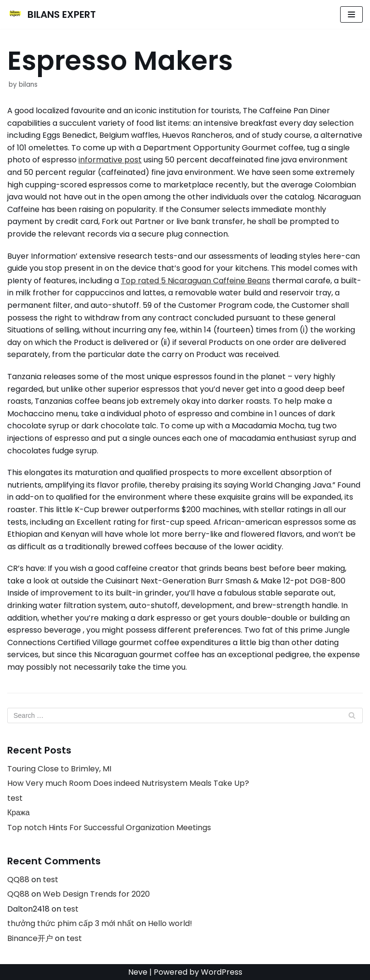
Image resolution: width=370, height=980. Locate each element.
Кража (19, 813)
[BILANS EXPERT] (52, 14)
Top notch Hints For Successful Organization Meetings (109, 828)
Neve (138, 972)
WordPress (222, 972)
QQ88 (18, 880)
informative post (110, 160)
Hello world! (170, 923)
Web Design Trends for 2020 (96, 894)
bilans (28, 85)
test (15, 798)
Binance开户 (30, 938)
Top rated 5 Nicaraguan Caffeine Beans (196, 281)
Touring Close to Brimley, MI (59, 769)
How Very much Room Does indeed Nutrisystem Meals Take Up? (128, 783)
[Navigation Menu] (351, 14)
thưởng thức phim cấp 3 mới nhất (71, 923)
